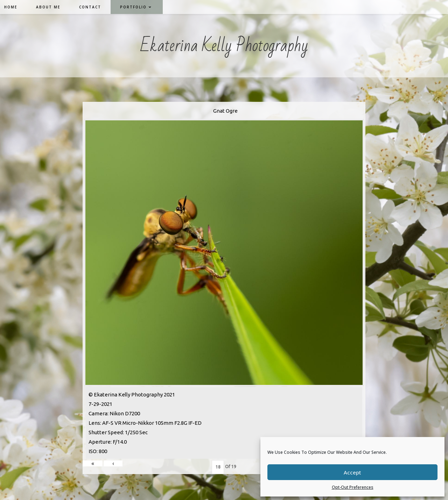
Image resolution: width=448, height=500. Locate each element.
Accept (352, 472)
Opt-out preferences (353, 487)
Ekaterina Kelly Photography (224, 46)
